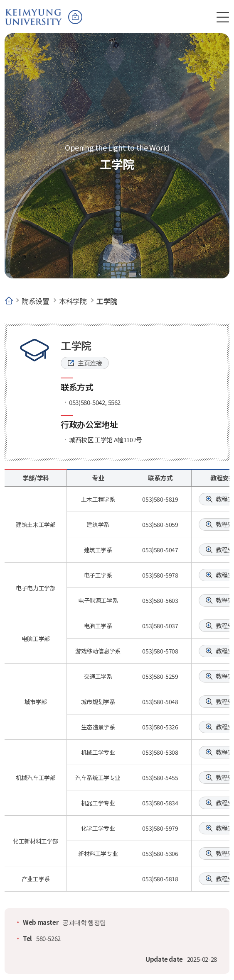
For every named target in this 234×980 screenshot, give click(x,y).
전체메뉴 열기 (223, 17)
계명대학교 (34, 13)
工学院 (107, 301)
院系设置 (35, 301)
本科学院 (73, 301)
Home (9, 301)
